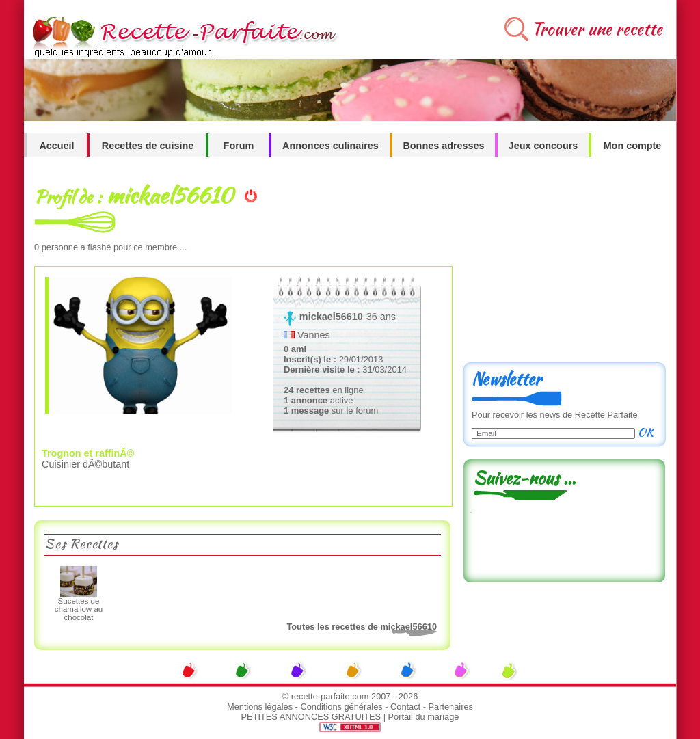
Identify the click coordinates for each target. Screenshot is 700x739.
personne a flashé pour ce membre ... (110, 247)
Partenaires (451, 707)
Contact (405, 707)
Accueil (56, 146)
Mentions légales (260, 707)
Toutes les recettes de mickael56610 (362, 627)
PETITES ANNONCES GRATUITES (311, 717)
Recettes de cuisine (148, 146)
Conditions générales (341, 707)
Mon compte (633, 146)
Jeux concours (543, 146)
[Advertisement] (564, 265)
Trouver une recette (597, 29)
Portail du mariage (424, 717)
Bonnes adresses (443, 146)
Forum (239, 146)
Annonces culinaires (331, 146)
